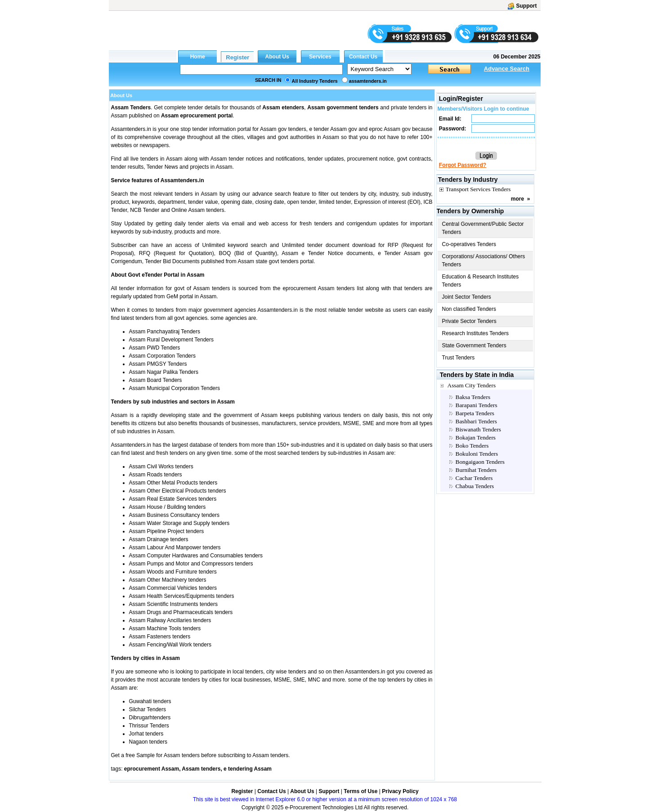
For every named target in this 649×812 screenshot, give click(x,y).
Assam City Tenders (472, 385)
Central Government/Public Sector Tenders (483, 228)
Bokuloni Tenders (477, 454)
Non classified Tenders (469, 309)
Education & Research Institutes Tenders (481, 281)
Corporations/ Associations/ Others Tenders (484, 260)
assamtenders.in (368, 81)
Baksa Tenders (473, 397)
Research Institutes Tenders (476, 333)
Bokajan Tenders (476, 437)
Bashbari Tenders (476, 421)
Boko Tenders (472, 446)
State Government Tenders (474, 345)
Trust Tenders (459, 358)
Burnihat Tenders (476, 470)
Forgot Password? (463, 165)
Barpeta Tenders (475, 413)
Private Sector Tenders (469, 321)
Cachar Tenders (474, 478)
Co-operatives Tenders (469, 244)
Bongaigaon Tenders (480, 462)
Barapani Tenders (477, 405)
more (517, 199)
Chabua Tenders (475, 486)
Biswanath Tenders (478, 429)
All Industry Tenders (315, 81)
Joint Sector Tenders (467, 297)
